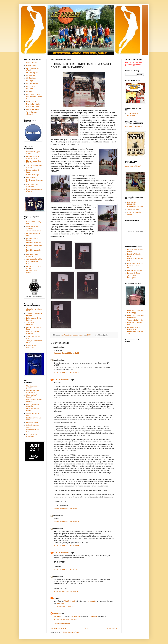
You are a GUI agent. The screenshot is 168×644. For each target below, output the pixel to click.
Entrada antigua (111, 628)
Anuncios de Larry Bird (34, 259)
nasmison (57, 613)
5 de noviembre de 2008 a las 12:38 (66, 509)
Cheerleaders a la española (32, 405)
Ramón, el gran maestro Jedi (32, 346)
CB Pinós (30, 89)
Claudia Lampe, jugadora (32, 387)
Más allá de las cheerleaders (31, 435)
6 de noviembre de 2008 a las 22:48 (66, 546)
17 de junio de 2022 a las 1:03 (64, 606)
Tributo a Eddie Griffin (135, 320)
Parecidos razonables (34, 243)
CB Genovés (31, 86)
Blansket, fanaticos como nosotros (33, 157)
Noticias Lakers (32, 177)
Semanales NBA (133, 210)
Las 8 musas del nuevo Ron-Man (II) (135, 316)
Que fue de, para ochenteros (32, 185)
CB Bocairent (31, 78)
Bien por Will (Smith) (134, 270)
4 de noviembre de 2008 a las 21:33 (66, 353)
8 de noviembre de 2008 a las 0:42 (66, 570)
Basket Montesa (32, 63)
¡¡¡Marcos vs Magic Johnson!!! (33, 227)
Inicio (86, 628)
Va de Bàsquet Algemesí (31, 113)
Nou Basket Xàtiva (33, 109)
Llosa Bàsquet (31, 101)
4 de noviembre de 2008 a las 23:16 (66, 373)
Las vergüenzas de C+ (135, 263)
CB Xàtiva (30, 91)
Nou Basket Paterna (33, 107)
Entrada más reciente (59, 628)
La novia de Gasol (134, 273)
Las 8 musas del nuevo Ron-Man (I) (135, 312)
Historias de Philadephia (131, 203)
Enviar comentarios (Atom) (70, 632)
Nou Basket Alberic (33, 104)
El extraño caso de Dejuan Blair (134, 328)
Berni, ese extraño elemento (33, 333)
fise (55, 598)
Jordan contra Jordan (34, 231)
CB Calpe (30, 81)
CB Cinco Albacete (33, 83)
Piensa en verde (32, 423)
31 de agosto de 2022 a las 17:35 (65, 619)
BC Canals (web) (32, 73)
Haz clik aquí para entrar (134, 126)
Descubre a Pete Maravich (32, 255)
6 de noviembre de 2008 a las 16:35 (66, 522)
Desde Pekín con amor (135, 207)
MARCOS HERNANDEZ (62, 380)
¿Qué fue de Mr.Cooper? (132, 277)
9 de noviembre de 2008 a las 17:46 (66, 591)
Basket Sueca (31, 66)
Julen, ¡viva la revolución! (31, 324)
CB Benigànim (31, 75)
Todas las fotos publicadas (133, 114)
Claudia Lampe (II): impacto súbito (33, 391)
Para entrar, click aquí (133, 166)
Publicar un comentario (62, 624)
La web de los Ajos (33, 175)
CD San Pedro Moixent (34, 94)
